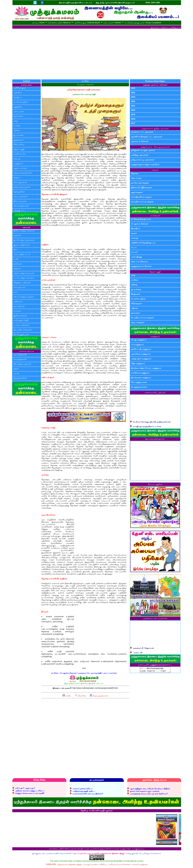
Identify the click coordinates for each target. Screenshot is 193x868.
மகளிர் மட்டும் (20, 154)
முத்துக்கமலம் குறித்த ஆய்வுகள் (155, 128)
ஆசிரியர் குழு (19, 88)
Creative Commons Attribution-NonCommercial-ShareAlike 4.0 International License (109, 862)
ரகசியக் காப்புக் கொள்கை (120, 865)
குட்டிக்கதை (18, 135)
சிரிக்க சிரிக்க (19, 144)
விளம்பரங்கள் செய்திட (74, 850)
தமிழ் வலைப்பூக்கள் (22, 187)
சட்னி (16, 259)
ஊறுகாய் (17, 268)
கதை (15, 121)
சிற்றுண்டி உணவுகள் (22, 283)
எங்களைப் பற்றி (56, 850)
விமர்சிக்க (80, 696)
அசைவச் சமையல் (26, 351)
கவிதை (16, 130)
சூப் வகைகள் (19, 306)
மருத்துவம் (18, 163)
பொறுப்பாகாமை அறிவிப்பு (95, 865)
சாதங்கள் (17, 235)
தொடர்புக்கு (132, 850)
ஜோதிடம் (18, 97)
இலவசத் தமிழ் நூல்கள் (155, 439)
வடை (16, 292)
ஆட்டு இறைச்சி (20, 355)
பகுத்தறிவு (18, 107)
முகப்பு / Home (38, 23)
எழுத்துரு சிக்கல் (104, 850)
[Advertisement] (97, 54)
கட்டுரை (17, 126)
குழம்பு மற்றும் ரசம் (22, 245)
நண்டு (16, 369)
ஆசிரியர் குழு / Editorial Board (87, 23)
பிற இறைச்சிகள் (20, 378)
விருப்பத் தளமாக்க (99, 696)
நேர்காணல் (18, 116)
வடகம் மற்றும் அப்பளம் (24, 278)
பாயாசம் (17, 311)
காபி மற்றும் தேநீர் (21, 320)
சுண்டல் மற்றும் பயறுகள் (24, 297)
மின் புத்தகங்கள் (20, 182)
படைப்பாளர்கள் (20, 196)
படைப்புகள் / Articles (112, 23)
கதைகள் (155, 170)
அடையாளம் (19, 111)
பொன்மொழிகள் (21, 102)
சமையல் (17, 159)
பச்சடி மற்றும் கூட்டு (22, 254)
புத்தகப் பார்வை (20, 168)
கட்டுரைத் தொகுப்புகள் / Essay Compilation (143, 23)
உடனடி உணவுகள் (21, 325)
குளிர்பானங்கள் (20, 316)
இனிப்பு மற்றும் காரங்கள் (24, 231)
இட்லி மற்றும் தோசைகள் (24, 240)
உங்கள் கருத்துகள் (140, 865)
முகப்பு (141, 850)
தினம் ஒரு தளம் (20, 201)
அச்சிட (67, 696)
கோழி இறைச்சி (20, 359)
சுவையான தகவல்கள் (22, 173)
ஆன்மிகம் (18, 93)
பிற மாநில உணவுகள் (22, 330)
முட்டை (17, 373)
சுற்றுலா (17, 178)
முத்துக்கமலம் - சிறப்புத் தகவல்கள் (155, 147)
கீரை (15, 249)
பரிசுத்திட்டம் (19, 211)
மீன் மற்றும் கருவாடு (22, 364)
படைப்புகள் (91, 850)
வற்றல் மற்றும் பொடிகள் (24, 273)
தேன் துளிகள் (19, 192)
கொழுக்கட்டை (20, 287)
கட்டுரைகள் (155, 216)
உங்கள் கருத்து (119, 850)
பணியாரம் (18, 301)
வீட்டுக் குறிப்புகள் (21, 334)
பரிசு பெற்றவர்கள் (21, 206)
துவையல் (17, 264)
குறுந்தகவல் (18, 140)
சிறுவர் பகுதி (19, 149)
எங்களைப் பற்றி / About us (59, 23)
